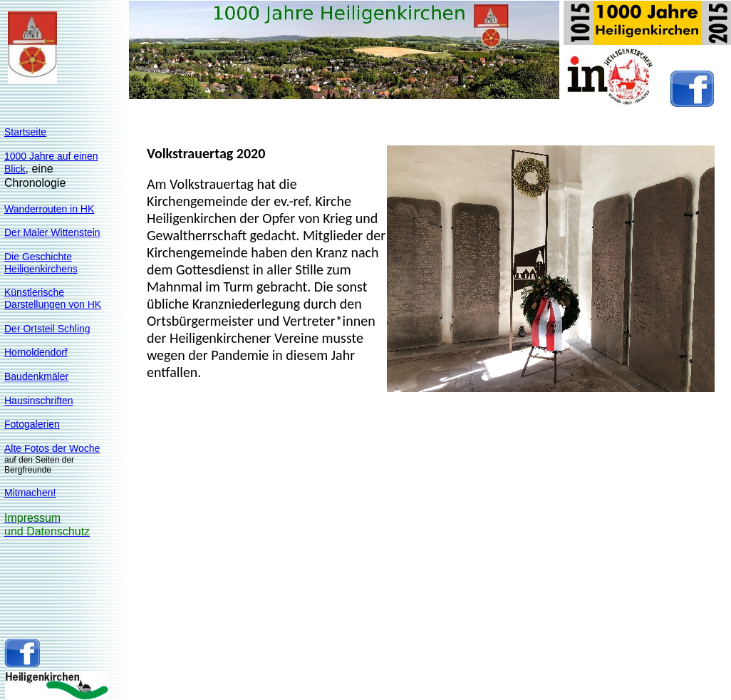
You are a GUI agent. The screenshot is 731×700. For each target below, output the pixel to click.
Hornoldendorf (36, 352)
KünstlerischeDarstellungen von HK (53, 298)
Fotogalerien (32, 424)
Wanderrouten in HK (49, 209)
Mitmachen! (30, 493)
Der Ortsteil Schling (47, 329)
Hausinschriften (39, 401)
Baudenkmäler (36, 376)
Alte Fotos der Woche (52, 448)
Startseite (25, 132)
